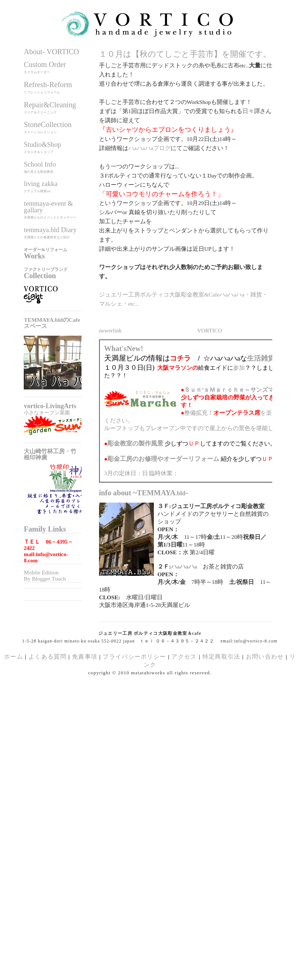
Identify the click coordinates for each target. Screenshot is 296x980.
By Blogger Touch (45, 579)
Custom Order (45, 64)
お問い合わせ (265, 657)
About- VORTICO (51, 52)
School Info (40, 164)
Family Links (45, 529)
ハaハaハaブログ (150, 148)
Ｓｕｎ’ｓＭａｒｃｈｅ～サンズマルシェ (238, 390)
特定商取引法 (222, 657)
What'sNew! (124, 349)
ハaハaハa (184, 567)
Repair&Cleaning (50, 105)
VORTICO (210, 330)
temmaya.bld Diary (50, 230)
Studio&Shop (42, 144)
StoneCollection (48, 124)
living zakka (41, 184)
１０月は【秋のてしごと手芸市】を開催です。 (185, 54)
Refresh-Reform (48, 85)
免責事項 (85, 657)
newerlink (110, 330)
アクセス (184, 657)
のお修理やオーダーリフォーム (163, 459)
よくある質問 (48, 657)
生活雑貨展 (264, 358)
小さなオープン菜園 (47, 413)
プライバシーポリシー (134, 657)
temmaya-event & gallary (48, 207)
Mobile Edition (41, 572)
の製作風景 (135, 444)
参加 (239, 368)
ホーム (14, 657)
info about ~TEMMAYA (144, 493)
